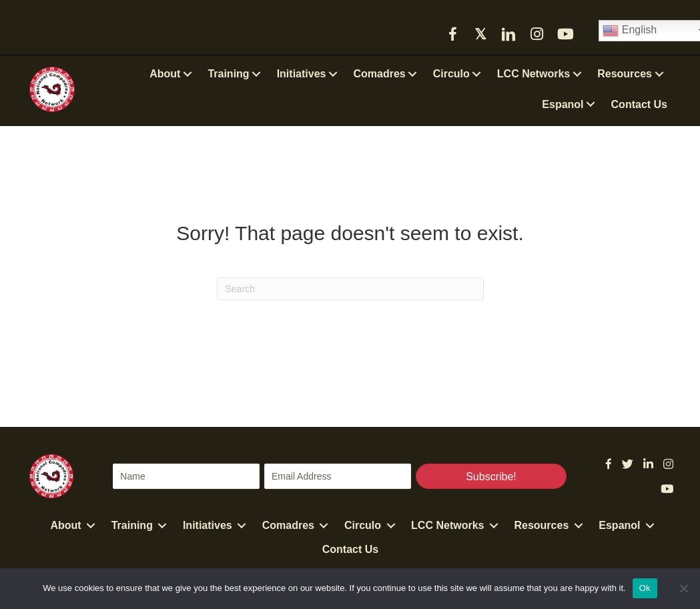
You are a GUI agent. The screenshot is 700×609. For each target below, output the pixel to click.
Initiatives (208, 525)
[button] (452, 34)
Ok (645, 588)
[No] (683, 588)
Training (132, 525)
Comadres (288, 525)
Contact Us (350, 549)
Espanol (619, 525)
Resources (541, 525)
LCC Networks (447, 525)
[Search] (350, 289)
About (65, 525)
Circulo (363, 525)
